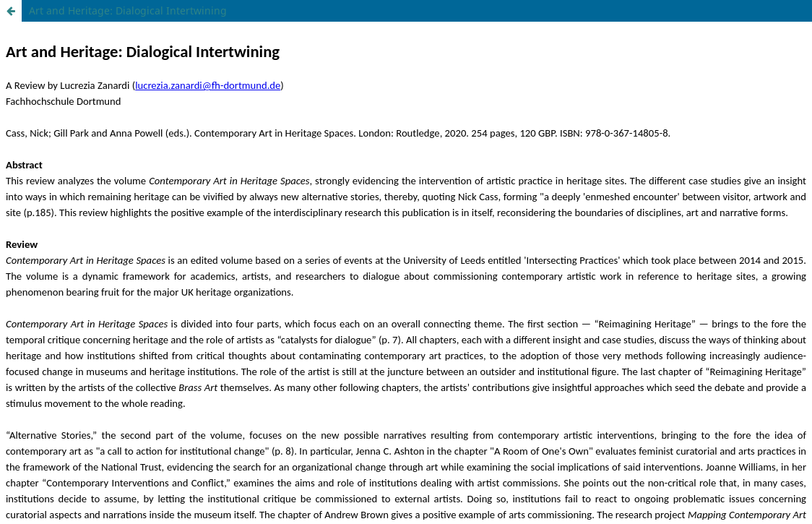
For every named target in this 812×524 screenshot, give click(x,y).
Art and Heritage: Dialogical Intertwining (128, 10)
